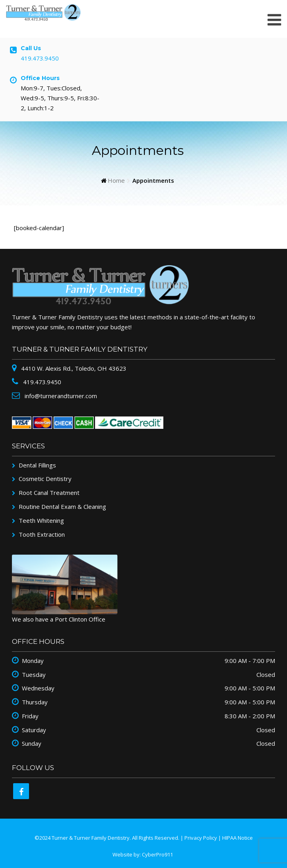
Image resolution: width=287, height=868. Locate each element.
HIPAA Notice (238, 838)
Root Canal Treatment (49, 493)
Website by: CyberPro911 (143, 854)
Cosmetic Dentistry (45, 479)
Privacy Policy (201, 838)
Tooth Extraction (42, 534)
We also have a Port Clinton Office (59, 619)
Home (116, 180)
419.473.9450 (40, 58)
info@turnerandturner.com (60, 396)
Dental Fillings (37, 465)
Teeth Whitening (41, 520)
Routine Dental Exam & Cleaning (62, 506)
